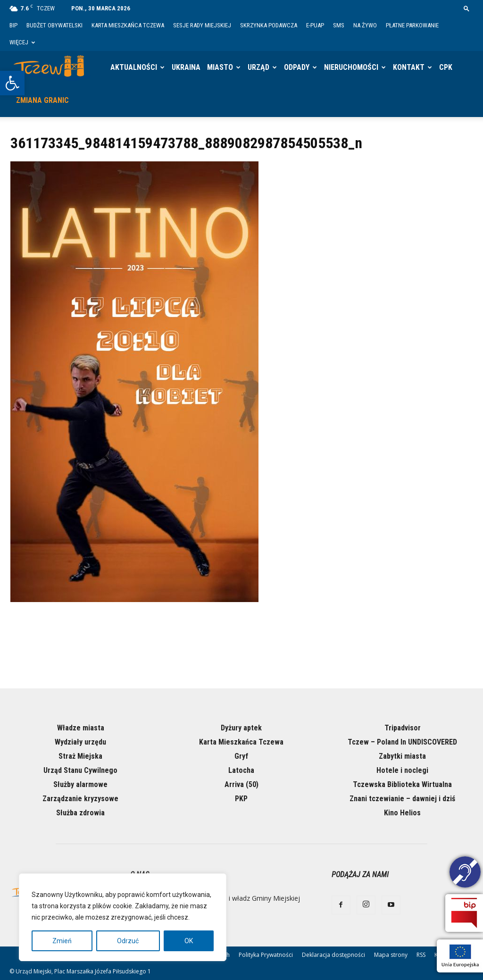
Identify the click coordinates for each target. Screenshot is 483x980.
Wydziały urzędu (80, 742)
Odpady (297, 67)
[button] (12, 83)
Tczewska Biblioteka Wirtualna (402, 784)
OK (189, 941)
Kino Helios (402, 813)
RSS (421, 955)
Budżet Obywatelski (54, 25)
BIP (13, 25)
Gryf (241, 756)
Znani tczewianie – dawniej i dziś (402, 799)
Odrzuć (128, 941)
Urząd (258, 67)
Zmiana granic (42, 100)
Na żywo (365, 25)
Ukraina (186, 67)
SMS (339, 25)
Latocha (241, 770)
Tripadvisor (403, 728)
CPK (446, 67)
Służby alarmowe (80, 784)
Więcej (22, 42)
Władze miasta (81, 728)
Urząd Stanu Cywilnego (80, 770)
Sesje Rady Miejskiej (202, 25)
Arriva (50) (241, 784)
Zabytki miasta (402, 756)
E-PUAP (315, 25)
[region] (123, 917)
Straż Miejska (80, 756)
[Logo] (52, 67)
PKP (241, 799)
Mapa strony (391, 955)
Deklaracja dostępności (333, 955)
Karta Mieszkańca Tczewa (128, 25)
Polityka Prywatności (266, 955)
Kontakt (409, 67)
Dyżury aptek (241, 728)
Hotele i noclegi (402, 770)
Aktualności (134, 67)
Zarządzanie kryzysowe (80, 799)
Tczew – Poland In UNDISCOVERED (402, 742)
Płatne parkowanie (412, 25)
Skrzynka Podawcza (269, 25)
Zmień (62, 941)
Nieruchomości (351, 67)
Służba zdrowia (80, 813)
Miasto (220, 67)
